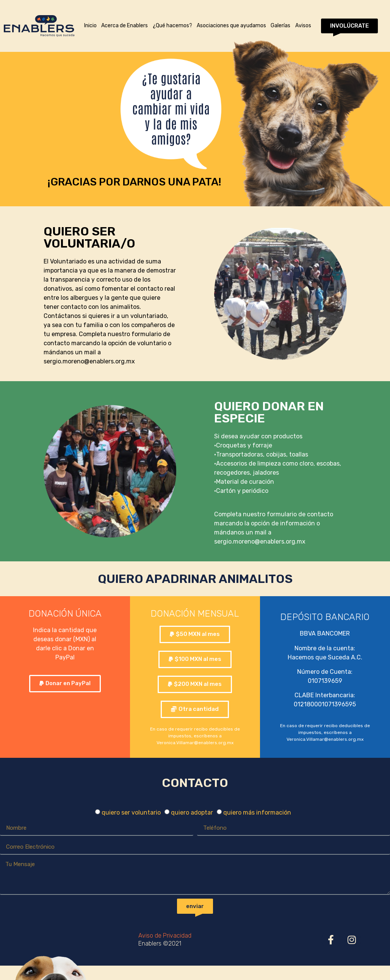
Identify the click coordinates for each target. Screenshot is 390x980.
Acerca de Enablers (125, 26)
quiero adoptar (192, 813)
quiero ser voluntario (131, 813)
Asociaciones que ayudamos (231, 26)
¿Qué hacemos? (172, 26)
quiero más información (257, 813)
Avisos (303, 26)
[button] (349, 26)
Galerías (280, 26)
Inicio (90, 26)
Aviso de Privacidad (165, 936)
